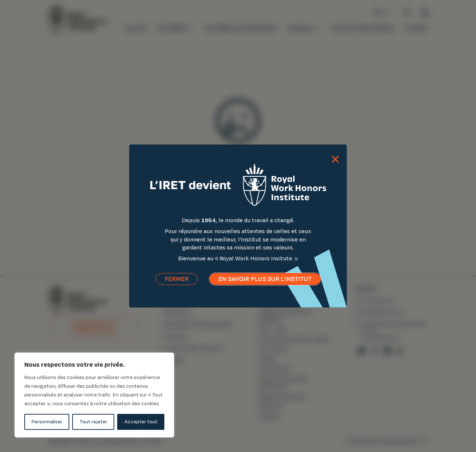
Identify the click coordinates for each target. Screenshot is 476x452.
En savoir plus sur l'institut (265, 283)
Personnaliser (47, 422)
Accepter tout (141, 422)
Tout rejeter (93, 422)
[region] (94, 395)
